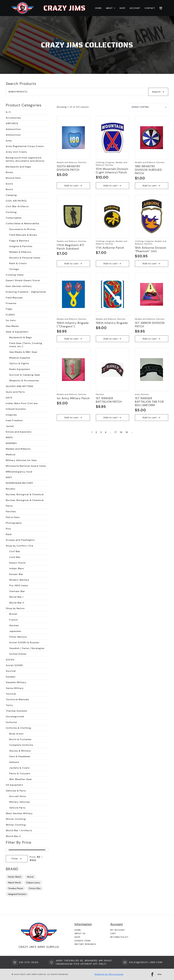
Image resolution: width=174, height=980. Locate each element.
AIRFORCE (12, 123)
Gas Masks (12, 326)
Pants (9, 506)
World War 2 (13, 836)
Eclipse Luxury (33, 883)
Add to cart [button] (71, 186)
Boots (9, 189)
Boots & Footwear (20, 739)
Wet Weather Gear (21, 779)
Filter (15, 859)
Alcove (30, 877)
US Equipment (14, 785)
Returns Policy (119, 937)
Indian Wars (17, 568)
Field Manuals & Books (23, 235)
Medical (11, 455)
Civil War (15, 551)
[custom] (160, 974)
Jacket (10, 426)
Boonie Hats (13, 178)
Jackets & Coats (19, 768)
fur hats (11, 320)
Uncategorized (15, 716)
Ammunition (13, 129)
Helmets (14, 762)
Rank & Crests (18, 263)
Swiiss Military (15, 688)
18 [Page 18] (121, 432)
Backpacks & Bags (20, 337)
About (109, 8)
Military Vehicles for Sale (21, 460)
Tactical (11, 694)
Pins (8, 529)
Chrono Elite (35, 888)
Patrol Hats (13, 517)
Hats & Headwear (20, 756)
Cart (113, 933)
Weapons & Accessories (24, 380)
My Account (118, 930)
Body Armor (17, 734)
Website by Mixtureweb (109, 974)
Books (9, 172)
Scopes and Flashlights (20, 540)
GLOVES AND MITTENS (20, 386)
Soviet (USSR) (14, 665)
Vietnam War (17, 591)
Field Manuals (14, 298)
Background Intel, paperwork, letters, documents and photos (25, 159)
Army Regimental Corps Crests (25, 146)
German (14, 625)
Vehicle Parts (17, 808)
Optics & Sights (19, 363)
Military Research (85, 944)
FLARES (10, 315)
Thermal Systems (16, 711)
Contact (150, 8)
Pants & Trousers (20, 773)
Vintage (14, 269)
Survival (11, 671)
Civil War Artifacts (17, 206)
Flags (9, 309)
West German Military (19, 813)
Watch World (14, 883)
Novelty (11, 489)
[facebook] (152, 974)
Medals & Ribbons (20, 252)
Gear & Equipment (17, 332)
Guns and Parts (15, 392)
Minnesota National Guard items (26, 466)
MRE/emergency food (19, 472)
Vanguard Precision (17, 894)
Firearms (11, 303)
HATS (9, 398)
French (14, 620)
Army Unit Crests (16, 152)
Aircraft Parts (18, 796)
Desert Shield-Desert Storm (23, 280)
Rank (9, 534)
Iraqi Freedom (14, 420)
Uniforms (11, 722)
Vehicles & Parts (16, 791)
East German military (19, 286)
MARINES (11, 443)
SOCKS (10, 660)
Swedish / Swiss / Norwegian (27, 648)
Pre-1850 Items (19, 585)
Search (156, 92)
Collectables (14, 218)
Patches (11, 511)
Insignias (11, 415)
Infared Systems (16, 409)
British (13, 614)
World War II (17, 603)
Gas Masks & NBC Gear (23, 352)
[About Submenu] (114, 8)
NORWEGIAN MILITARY (20, 483)
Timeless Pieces (16, 888)
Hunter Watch (15, 877)
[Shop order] (149, 107)
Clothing (11, 212)
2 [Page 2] (96, 432)
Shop (122, 8)
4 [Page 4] (106, 432)
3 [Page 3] (101, 432)
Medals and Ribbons (18, 449)
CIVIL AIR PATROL (16, 201)
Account (135, 8)
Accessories (13, 118)
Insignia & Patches (21, 246)
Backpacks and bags (18, 167)
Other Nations (18, 637)
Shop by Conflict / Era (19, 546)
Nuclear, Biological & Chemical (25, 494)
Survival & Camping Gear (25, 375)
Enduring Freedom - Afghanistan (26, 292)
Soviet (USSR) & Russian (24, 642)
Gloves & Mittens (20, 751)
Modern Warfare (19, 580)
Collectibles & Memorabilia (22, 223)
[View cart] (161, 8)
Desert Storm (17, 563)
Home (98, 8)
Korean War (16, 574)
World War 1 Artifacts (19, 830)
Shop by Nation (15, 608)
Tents (9, 705)
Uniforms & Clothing (18, 728)
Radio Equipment (20, 369)
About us (80, 933)
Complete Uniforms (21, 745)
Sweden (11, 677)
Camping (11, 195)
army (9, 141)
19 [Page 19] (127, 432)
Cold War (15, 557)
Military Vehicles (20, 802)
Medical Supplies (20, 358)
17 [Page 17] (116, 432)
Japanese (15, 631)
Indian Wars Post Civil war (22, 403)
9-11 (8, 112)
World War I (16, 597)
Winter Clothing (16, 819)
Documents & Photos (22, 229)
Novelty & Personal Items (25, 258)
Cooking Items (15, 275)
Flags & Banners (19, 241)
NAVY (9, 477)
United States (18, 654)
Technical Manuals (17, 699)
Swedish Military (16, 682)
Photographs (14, 523)
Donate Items (83, 941)
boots (9, 184)
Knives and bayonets (19, 432)
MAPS (9, 437)
